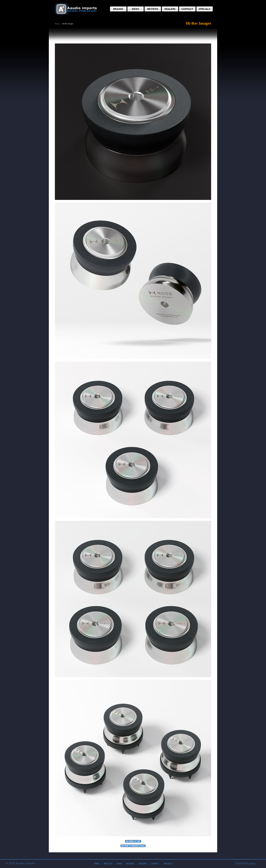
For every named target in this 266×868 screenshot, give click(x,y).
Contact (155, 864)
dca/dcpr (253, 864)
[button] (118, 9)
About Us (108, 864)
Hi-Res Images (68, 24)
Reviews (130, 864)
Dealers (143, 864)
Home (57, 24)
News (119, 864)
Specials (168, 864)
